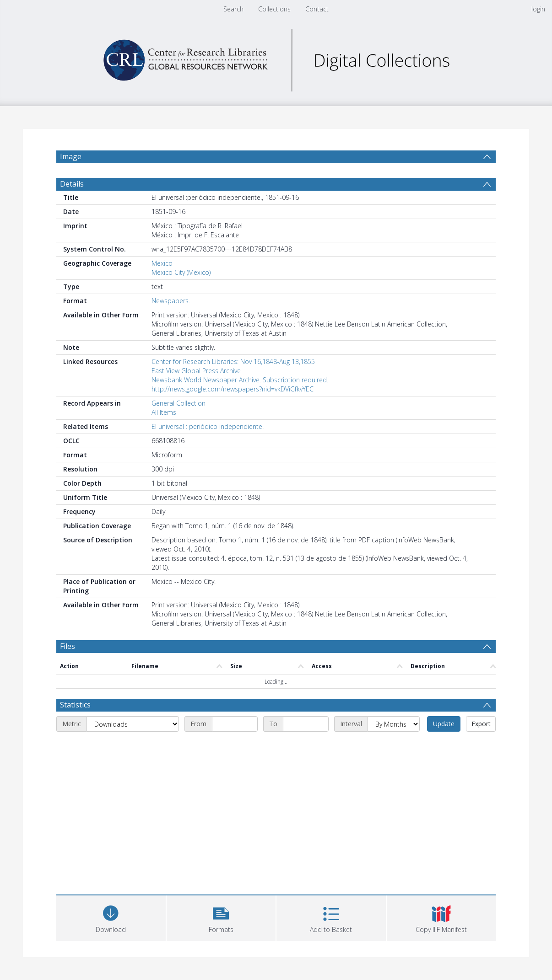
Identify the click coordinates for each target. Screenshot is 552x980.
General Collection (179, 403)
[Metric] (133, 724)
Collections (274, 9)
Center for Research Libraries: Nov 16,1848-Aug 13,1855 (233, 361)
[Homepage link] (276, 58)
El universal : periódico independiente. (208, 426)
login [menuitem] (538, 9)
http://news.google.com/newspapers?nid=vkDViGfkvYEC (233, 389)
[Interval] (394, 724)
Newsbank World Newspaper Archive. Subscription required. (240, 380)
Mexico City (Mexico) (181, 272)
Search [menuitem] (233, 9)
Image (71, 156)
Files (68, 646)
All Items (164, 412)
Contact (317, 9)
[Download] (111, 917)
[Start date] (235, 724)
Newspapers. (171, 301)
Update (444, 724)
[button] (221, 917)
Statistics (75, 705)
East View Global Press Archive (196, 371)
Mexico (162, 263)
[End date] (306, 724)
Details (72, 184)
